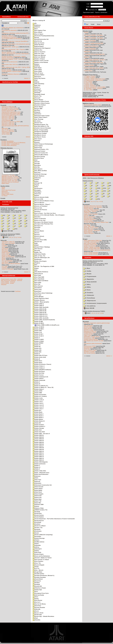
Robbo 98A (37, 352)
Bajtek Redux (5, 183)
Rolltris (36, 551)
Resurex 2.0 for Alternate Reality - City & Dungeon (49, 215)
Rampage (37, 93)
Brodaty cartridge (7, 70)
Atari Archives (5, 193)
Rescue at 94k (38, 199)
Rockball (36, 512)
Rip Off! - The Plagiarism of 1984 (43, 266)
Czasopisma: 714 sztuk (8, 175)
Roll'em (36, 547)
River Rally (37, 282)
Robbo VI (36, 467)
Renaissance (37, 188)
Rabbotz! (36, 27)
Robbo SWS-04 (38, 441)
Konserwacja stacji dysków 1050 (11, 113)
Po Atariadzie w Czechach (9, 37)
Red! (35, 160)
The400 (86, 32)
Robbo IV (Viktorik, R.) (40, 386)
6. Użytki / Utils (88, 83)
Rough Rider (37, 572)
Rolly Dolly (37, 552)
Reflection (37, 178)
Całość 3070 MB (7, 231)
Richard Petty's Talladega (41, 247)
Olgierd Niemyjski (89, 233)
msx (104, 191)
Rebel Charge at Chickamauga (43, 144)
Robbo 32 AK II (38, 336)
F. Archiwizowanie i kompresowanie (95, 303)
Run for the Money (39, 604)
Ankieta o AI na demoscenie (9, 62)
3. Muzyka (87, 274)
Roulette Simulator (39, 577)
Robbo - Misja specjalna (41, 302)
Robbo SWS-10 (38, 451)
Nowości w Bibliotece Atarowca (10, 74)
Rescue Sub (37, 208)
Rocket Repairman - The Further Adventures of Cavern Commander (54, 519)
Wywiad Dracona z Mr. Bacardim (93, 207)
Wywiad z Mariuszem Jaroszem (93, 206)
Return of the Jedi (39, 220)
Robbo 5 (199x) (38, 341)
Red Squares (37, 169)
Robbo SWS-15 (38, 460)
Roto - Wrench (38, 570)
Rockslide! (37, 536)
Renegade (37, 190)
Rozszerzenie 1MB (89, 338)
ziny (98, 199)
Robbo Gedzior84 (39, 380)
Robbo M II (37, 410)
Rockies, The (38, 528)
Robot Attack (38, 489)
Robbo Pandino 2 (39, 426)
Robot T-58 (37, 501)
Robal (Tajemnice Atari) (41, 298)
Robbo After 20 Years (40, 355)
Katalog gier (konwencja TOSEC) (10, 234)
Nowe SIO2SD (88, 328)
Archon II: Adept (6, 255)
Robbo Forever (6, 253)
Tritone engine (6, 133)
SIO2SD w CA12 (89, 330)
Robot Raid (37, 499)
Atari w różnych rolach (90, 350)
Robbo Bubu (37, 363)
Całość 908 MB (89, 308)
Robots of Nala (38, 508)
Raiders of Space (39, 59)
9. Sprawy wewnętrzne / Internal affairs (95, 87)
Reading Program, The (40, 124)
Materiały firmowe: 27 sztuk (9, 179)
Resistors (37, 211)
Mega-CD (87, 57)
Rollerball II (37, 549)
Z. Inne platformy (89, 306)
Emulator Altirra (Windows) (9, 145)
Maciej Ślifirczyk (88, 229)
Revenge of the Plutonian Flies (43, 224)
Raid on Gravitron (39, 52)
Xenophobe (5, 251)
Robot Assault (38, 487)
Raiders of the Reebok (40, 62)
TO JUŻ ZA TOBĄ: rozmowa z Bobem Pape (96, 222)
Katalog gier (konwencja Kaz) (9, 208)
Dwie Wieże (5, 262)
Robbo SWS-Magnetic (40, 462)
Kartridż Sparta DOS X (8, 111)
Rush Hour (37, 606)
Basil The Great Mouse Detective (11, 264)
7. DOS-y (87, 285)
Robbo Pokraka (38, 428)
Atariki (3, 187)
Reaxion (36, 142)
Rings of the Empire (40, 261)
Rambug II (37, 89)
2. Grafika (87, 271)
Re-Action (37, 121)
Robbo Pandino (38, 425)
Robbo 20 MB (38, 321)
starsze (28, 137)
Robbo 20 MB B (38, 327)
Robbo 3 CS (37, 332)
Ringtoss (36, 263)
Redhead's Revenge (40, 174)
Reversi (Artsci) (38, 236)
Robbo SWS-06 (38, 444)
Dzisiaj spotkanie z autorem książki (11, 71)
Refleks (36, 179)
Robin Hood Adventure (40, 474)
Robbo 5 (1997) (38, 339)
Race (35, 29)
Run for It (36, 602)
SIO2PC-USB (88, 327)
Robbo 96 (37, 347)
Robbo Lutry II (38, 403)
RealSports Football (40, 133)
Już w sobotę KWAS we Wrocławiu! (12, 39)
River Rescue (38, 286)
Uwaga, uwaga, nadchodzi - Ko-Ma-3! (94, 60)
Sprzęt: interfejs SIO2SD (91, 254)
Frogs (3, 244)
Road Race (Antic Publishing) (42, 293)
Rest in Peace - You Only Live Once (44, 213)
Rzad (35, 618)
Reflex (36, 181)
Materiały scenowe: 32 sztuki (10, 177)
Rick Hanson (37, 249)
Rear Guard (37, 139)
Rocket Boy (37, 513)
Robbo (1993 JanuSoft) (41, 307)
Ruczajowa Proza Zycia (41, 593)
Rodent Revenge (39, 538)
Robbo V (36, 465)
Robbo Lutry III (38, 405)
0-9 (3, 215)
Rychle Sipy (37, 615)
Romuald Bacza (88, 218)
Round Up (37, 581)
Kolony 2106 (5, 254)
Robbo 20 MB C (38, 329)
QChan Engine (6, 134)
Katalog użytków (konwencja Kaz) (93, 261)
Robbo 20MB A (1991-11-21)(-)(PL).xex (47, 325)
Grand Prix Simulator (8, 269)
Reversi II (36, 238)
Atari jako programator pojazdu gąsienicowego (97, 323)
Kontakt (3, 198)
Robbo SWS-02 (38, 437)
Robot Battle (37, 490)
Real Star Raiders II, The (41, 126)
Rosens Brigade (38, 565)
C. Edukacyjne (89, 295)
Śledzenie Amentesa (90, 220)
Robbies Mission (39, 300)
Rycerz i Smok (38, 613)
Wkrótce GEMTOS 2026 (8, 52)
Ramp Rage (37, 91)
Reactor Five (37, 123)
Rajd (35, 80)
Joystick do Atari (88, 334)
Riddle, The (37, 252)
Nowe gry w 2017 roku (8, 119)
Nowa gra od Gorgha (90, 41)
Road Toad (37, 295)
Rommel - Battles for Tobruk (42, 558)
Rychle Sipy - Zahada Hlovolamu (43, 616)
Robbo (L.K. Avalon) (40, 396)
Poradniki (3, 105)
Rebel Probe (37, 148)
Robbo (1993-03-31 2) (40, 316)
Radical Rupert (38, 46)
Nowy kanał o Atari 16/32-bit (10, 65)
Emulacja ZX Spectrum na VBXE (11, 122)
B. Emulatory (88, 293)
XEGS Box (87, 349)
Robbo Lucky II (38, 400)
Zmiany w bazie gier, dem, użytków (94, 68)
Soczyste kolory (88, 348)
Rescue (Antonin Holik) (41, 197)
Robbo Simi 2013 (39, 432)
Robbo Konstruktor (39, 395)
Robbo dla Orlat (38, 373)
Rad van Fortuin (38, 43)
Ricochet (36, 250)
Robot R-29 (37, 496)
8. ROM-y (87, 287)
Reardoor (36, 140)
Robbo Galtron (38, 379)
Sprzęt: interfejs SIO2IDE (91, 253)
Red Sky (36, 167)
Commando (5, 249)
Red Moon (37, 165)
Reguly (36, 185)
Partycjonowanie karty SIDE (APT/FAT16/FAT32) (15, 126)
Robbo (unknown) (39, 464)
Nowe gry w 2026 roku (8, 107)
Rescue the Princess (40, 210)
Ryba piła (36, 609)
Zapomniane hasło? (89, 12)
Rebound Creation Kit (40, 153)
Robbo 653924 (38, 343)
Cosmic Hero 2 (88, 71)
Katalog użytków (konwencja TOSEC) (94, 311)
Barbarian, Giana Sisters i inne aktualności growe (15, 44)
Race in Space (38, 34)
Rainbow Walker (39, 75)
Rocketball (37, 522)
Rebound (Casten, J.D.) (41, 149)
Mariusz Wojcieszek (89, 217)
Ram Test (36, 85)
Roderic (36, 540)
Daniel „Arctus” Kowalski (91, 214)
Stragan (85, 239)
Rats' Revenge (38, 119)
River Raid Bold (38, 279)
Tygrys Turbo (88, 335)
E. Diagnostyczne (90, 301)
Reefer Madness (38, 176)
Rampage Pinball (39, 94)
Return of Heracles (39, 218)
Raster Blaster (38, 107)
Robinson (37, 476)
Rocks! (36, 533)
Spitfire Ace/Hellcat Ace (8, 257)
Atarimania (5, 192)
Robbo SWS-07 (38, 446)
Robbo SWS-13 (38, 457)
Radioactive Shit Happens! (42, 48)
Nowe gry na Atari (89, 65)
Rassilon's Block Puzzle (41, 101)
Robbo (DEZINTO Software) (42, 370)
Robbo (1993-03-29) (39, 311)
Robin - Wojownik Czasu (41, 473)
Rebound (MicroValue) (40, 155)
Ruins (35, 597)
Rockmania (37, 531)
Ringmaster (37, 259)
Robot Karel (37, 492)
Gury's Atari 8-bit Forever (9, 190)
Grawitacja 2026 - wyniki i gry (10, 47)
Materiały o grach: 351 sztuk (10, 181)
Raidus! (36, 64)
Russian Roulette (39, 607)
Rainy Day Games (39, 78)
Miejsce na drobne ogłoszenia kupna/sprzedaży (97, 250)
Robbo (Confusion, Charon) (42, 364)
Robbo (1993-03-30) (39, 313)
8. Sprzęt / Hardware (90, 86)
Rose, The (37, 563)
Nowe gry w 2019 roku (8, 118)
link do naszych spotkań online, (93, 105)
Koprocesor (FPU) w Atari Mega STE (94, 54)
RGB (35, 243)
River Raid (37, 275)
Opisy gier (4, 240)
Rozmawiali (86, 205)
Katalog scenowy (88, 181)
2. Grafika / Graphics (90, 77)
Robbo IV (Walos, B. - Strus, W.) (43, 387)
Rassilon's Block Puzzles (41, 103)
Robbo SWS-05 (38, 442)
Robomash (37, 483)
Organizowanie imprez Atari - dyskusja (12, 279)
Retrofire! (37, 217)
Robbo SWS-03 (38, 439)
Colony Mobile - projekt (7, 283)
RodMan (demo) (38, 542)
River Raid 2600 (38, 277)
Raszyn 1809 (37, 109)
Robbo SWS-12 (38, 455)
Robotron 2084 (38, 504)
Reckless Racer (38, 158)
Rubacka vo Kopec (39, 588)
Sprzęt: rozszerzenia (90, 246)
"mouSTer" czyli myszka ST (92, 242)
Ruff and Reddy (38, 595)
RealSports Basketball (40, 132)
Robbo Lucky (38, 398)
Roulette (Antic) (38, 574)
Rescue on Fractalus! (40, 206)
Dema (99, 24)
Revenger (37, 227)
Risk (35, 270)
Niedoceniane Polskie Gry (91, 46)
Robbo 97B (37, 350)
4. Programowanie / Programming (93, 80)
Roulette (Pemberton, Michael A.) (43, 575)
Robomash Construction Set (42, 485)
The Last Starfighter (7, 261)
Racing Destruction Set (41, 39)
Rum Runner (37, 600)
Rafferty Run (37, 50)
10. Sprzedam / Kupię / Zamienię (93, 88)
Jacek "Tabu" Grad (89, 226)
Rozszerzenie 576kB (90, 346)
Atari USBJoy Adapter (90, 243)
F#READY (87, 213)
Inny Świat (5, 266)
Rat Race (36, 110)
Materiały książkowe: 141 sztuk (10, 178)
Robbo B (36, 359)
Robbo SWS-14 (38, 458)
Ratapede (37, 112)
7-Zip (16, 237)
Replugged (37, 192)
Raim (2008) (37, 71)
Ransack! (36, 98)
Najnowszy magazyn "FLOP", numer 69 (13, 59)
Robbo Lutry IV (38, 407)
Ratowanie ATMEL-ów (90, 331)
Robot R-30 (37, 497)
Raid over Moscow (39, 55)
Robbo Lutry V (38, 409)
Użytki (93, 24)
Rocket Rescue (38, 521)
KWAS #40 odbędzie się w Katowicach (12, 28)
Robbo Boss (37, 361)
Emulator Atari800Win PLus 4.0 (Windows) (13, 143)
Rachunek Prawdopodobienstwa (43, 36)
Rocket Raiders (38, 517)
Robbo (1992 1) (38, 304)
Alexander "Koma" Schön (91, 228)
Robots (36, 506)
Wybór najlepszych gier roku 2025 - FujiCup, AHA (15, 67)
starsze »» (27, 78)
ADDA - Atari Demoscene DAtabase (93, 178)
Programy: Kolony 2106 (90, 245)
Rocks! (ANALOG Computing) (43, 535)
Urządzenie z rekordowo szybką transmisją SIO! (15, 33)
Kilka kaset (87, 52)
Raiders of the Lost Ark (41, 61)
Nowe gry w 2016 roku (8, 123)
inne (15, 229)
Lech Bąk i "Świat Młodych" (91, 210)
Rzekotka (36, 620)
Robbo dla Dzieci (39, 371)
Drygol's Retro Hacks (7, 194)
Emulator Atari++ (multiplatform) (10, 144)
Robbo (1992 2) (38, 305)
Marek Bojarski (88, 232)
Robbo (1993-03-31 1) (40, 314)
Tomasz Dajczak (88, 209)
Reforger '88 (37, 183)
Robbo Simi (37, 430)
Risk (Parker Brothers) (40, 272)
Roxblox (36, 583)
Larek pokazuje (6, 120)
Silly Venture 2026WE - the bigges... (94, 38)
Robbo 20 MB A (38, 323)
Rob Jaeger (87, 225)
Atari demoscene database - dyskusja (11, 280)
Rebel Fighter (38, 146)
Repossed (37, 194)
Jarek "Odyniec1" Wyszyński (92, 230)
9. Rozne (87, 290)
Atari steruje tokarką (89, 353)
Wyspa (4, 258)
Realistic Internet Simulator (42, 128)
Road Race (37, 291)
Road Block (37, 288)
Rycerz (36, 611)
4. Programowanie (90, 276)
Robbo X (36, 469)
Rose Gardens (38, 561)
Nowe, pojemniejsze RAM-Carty (93, 240)
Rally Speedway (38, 84)
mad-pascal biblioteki (90, 49)
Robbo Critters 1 (39, 366)
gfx (109, 185)
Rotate (36, 567)
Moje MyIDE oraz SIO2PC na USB (94, 341)
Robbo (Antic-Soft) (39, 357)
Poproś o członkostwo (101, 12)
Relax (35, 187)
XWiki (3, 189)
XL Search (5, 196)
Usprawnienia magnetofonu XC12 (11, 112)
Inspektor (4, 268)
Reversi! (36, 235)
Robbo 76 (37, 345)
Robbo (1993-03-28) (39, 309)
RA (35, 23)
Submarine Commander (8, 243)
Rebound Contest (39, 151)
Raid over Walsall (39, 57)
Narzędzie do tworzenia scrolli (10, 109)
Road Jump (37, 290)
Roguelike (37, 545)
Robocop (36, 481)
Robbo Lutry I (38, 402)
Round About (38, 579)
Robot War (37, 503)
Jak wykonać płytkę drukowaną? (93, 343)
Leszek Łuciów (88, 221)
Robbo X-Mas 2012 (39, 471)
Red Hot (36, 162)
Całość (5, 237)
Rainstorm (37, 77)
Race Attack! (37, 32)
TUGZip (19, 237)
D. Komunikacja (89, 298)
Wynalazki (86, 322)
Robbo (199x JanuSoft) (41, 318)
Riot (35, 265)
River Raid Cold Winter (40, 281)
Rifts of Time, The (39, 256)
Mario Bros (5, 250)
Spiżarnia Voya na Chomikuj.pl (10, 182)
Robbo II (36, 382)
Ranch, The (37, 96)
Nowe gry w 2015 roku (8, 124)
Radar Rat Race (38, 45)
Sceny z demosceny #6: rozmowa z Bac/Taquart (15, 54)
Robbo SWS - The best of (41, 434)
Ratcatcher (37, 114)
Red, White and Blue (40, 171)
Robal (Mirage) (38, 297)
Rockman (37, 529)
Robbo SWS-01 (38, 435)
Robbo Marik (37, 412)
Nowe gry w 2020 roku (8, 116)
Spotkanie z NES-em (8, 36)
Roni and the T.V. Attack (41, 560)
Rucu (35, 591)
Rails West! (37, 68)
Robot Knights (38, 494)
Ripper (36, 268)
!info (98, 188)
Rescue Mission (38, 203)
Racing (36, 38)
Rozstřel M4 (37, 586)
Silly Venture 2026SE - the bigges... (94, 35)
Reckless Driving (39, 156)
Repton (36, 196)
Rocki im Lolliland (39, 526)
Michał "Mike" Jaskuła (90, 211)
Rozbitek (36, 584)
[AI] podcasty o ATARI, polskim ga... (94, 62)
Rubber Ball (37, 590)
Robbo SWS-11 (38, 453)
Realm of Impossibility (40, 130)
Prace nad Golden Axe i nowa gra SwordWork (14, 41)
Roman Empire (38, 554)
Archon (4, 259)
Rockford (36, 524)
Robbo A (36, 354)
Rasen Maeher (38, 100)
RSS (27, 23)
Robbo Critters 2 (39, 368)
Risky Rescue (38, 274)
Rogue (36, 544)
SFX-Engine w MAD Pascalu (10, 108)
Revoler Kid (37, 242)
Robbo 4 (36, 338)
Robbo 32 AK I (38, 334)
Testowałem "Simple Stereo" (92, 337)
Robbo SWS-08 (38, 448)
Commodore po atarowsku (9, 30)
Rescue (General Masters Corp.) (43, 201)
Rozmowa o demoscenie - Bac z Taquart (13, 50)
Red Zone (37, 172)
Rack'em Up (37, 41)
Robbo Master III (39, 421)
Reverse (36, 229)
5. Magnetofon (89, 279)
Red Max (36, 164)
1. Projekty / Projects (90, 76)
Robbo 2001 (37, 331)
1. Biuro (87, 268)
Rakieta (36, 82)
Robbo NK (37, 423)
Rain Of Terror (38, 73)
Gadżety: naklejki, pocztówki (92, 247)
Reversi (36, 233)
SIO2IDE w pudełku (89, 352)
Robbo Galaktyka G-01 (40, 377)
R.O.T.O (36, 568)
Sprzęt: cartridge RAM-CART (92, 249)
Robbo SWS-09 (38, 450)
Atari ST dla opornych (8, 130)
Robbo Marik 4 (38, 418)
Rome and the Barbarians (41, 556)
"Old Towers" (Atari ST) (8, 242)
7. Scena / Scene (89, 84)
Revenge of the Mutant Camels (43, 222)
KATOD (86, 215)
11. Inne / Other (88, 90)
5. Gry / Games (88, 82)
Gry (87, 24)
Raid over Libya (38, 53)
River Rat (36, 284)
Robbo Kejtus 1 (38, 389)
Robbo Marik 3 (38, 416)
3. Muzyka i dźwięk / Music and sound (94, 79)
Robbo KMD (37, 393)
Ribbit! (36, 245)
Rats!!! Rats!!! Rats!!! (40, 117)
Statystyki (4, 285)
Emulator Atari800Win (8, 141)
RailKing (36, 66)
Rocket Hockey (38, 515)
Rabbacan (37, 25)
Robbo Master (38, 419)
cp (109, 183)
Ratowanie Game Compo (41, 116)
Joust (3, 247)
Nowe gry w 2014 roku (8, 131)
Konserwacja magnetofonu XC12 (11, 115)
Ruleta (36, 599)
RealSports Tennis (39, 137)
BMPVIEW (5, 128)
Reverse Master (38, 231)
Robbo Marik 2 (38, 414)
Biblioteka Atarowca (7, 148)
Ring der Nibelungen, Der (41, 258)
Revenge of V (38, 226)
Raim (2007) (37, 69)
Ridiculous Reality (39, 254)
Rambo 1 (36, 87)
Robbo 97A (37, 348)
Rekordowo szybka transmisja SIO (93, 43)
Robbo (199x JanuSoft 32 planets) (44, 320)
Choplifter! (5, 246)
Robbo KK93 (37, 391)
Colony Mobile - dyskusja (8, 282)
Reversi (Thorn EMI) (40, 240)
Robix (35, 478)
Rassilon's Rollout (39, 105)
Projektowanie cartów (90, 333)
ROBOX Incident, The (40, 510)
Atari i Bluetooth (88, 326)
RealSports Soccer (39, 135)
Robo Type (37, 480)
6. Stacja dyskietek (90, 282)
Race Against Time (39, 30)
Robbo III (36, 384)
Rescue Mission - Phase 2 (41, 204)
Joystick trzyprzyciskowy (91, 339)
